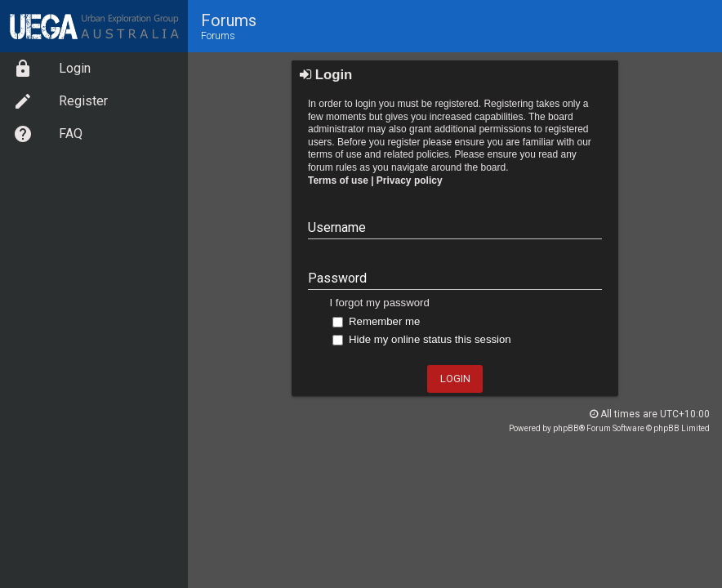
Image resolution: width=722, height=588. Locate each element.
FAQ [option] (48, 134)
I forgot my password (379, 303)
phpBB (566, 428)
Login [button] (455, 379)
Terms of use (338, 180)
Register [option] (60, 101)
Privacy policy (410, 180)
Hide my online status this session (421, 339)
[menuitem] (94, 69)
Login (326, 75)
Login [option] (52, 69)
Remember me (376, 321)
